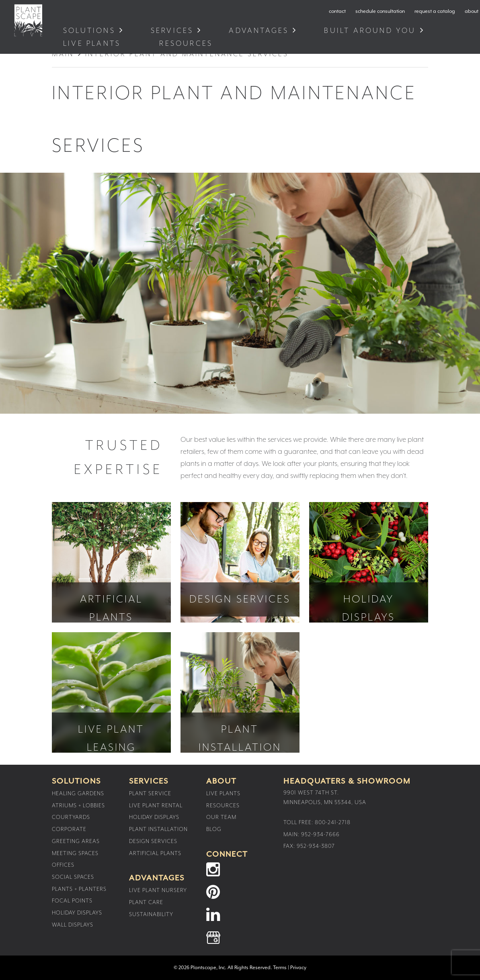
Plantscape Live (28, 20)
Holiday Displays (369, 562)
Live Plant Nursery (158, 890)
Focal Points (72, 901)
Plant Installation (240, 692)
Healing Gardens (78, 794)
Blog (214, 829)
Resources (188, 44)
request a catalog (435, 11)
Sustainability (151, 915)
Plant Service (150, 794)
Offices (63, 865)
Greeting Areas (76, 841)
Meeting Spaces (75, 853)
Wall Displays (73, 925)
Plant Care (146, 902)
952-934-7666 (320, 835)
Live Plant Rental (156, 806)
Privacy (298, 968)
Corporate (69, 829)
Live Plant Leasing (111, 692)
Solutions (89, 31)
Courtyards (71, 817)
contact (337, 11)
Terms (280, 968)
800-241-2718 (333, 823)
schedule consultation (380, 11)
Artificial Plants (111, 562)
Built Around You (370, 31)
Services (172, 31)
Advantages (259, 31)
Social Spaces (73, 877)
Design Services (240, 562)
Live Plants (93, 44)
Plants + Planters (79, 889)
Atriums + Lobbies (78, 806)
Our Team (221, 817)
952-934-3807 (316, 846)
